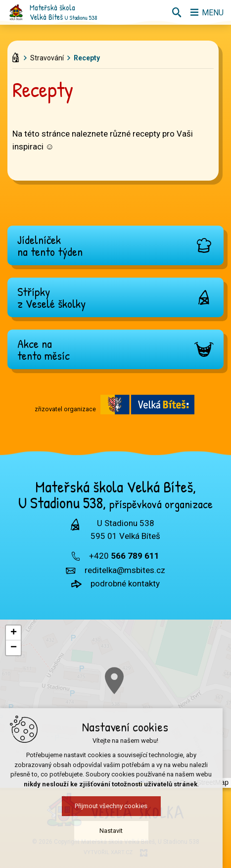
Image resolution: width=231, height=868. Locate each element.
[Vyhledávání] (174, 12)
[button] (149, 704)
